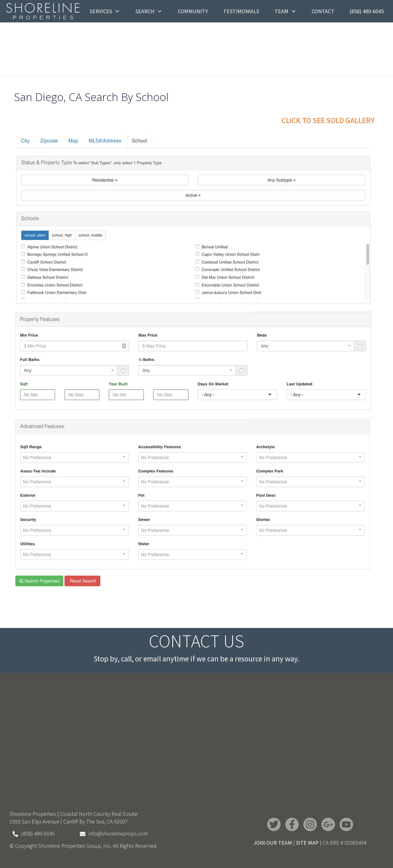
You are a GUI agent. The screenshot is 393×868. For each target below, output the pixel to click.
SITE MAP (307, 843)
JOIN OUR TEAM (273, 843)
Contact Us (196, 641)
